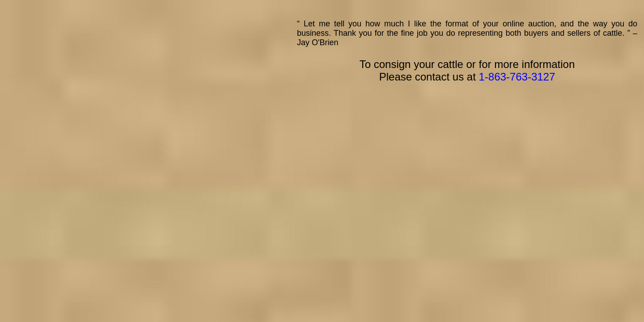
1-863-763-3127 (517, 77)
